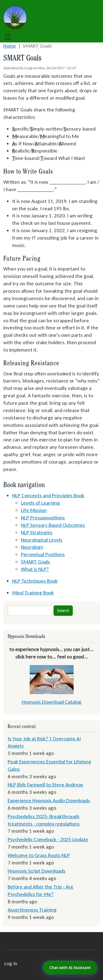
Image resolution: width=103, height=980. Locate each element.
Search (63, 610)
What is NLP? (35, 569)
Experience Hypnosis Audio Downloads (49, 801)
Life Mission (34, 510)
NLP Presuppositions (43, 518)
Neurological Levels (42, 540)
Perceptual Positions (43, 554)
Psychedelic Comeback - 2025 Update (48, 839)
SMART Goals (35, 562)
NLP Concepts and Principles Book (48, 495)
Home (10, 46)
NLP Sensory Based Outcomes (53, 525)
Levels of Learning (40, 503)
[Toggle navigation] (8, 37)
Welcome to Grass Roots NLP (39, 855)
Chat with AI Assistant (70, 968)
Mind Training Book (33, 593)
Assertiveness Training (32, 910)
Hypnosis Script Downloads (37, 871)
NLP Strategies (37, 532)
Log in (11, 963)
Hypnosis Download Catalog (51, 702)
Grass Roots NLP (34, 6)
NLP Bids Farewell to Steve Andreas (45, 785)
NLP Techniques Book (35, 581)
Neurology (32, 547)
